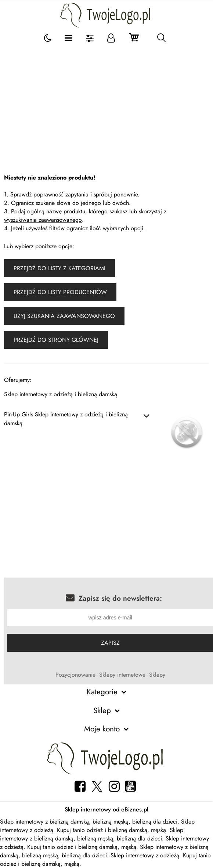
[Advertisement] (106, 101)
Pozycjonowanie (75, 675)
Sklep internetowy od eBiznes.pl (106, 809)
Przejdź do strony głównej (56, 340)
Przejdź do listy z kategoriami (59, 268)
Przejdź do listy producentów (60, 292)
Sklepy (157, 675)
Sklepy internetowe (122, 675)
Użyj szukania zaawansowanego (64, 316)
